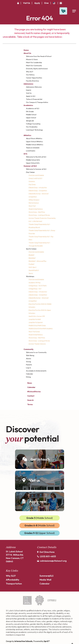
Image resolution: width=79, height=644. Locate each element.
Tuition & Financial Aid (34, 99)
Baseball (31, 255)
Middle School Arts (33, 160)
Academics (28, 105)
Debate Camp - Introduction (38, 188)
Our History (30, 75)
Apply (37, 3)
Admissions (28, 84)
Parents (29, 365)
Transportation (14, 584)
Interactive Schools (24, 641)
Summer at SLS (30, 166)
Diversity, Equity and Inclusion (37, 69)
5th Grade (30, 111)
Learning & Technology (34, 130)
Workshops (30, 276)
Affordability (13, 580)
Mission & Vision (32, 59)
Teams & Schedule (33, 148)
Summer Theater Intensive (37, 344)
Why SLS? (30, 72)
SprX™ (47, 641)
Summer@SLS (46, 576)
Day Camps (30, 172)
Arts (25, 154)
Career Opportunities (34, 78)
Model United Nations (36, 209)
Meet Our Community (34, 65)
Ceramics (32, 181)
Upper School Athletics (34, 141)
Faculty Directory (33, 81)
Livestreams (31, 151)
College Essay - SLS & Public (38, 286)
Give (46, 3)
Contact (29, 396)
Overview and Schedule (36, 175)
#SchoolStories (32, 392)
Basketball (32, 258)
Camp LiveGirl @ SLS (35, 178)
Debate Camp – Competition (38, 191)
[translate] (54, 3)
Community (28, 349)
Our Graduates (32, 127)
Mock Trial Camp (34, 332)
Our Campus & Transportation (37, 102)
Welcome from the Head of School (39, 56)
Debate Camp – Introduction (38, 292)
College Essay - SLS (35, 289)
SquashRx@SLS (34, 270)
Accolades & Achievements (36, 371)
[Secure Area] (18, 3)
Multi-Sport (32, 267)
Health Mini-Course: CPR (37, 316)
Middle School (31, 115)
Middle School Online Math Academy (40, 328)
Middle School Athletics (35, 145)
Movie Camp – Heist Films (37, 212)
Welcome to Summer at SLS (36, 169)
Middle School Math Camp (37, 325)
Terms (28, 404)
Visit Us (27, 3)
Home (26, 50)
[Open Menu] (74, 11)
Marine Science (33, 203)
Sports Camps (31, 249)
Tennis (31, 273)
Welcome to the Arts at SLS (36, 157)
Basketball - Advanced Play (37, 261)
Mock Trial (32, 206)
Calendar (30, 374)
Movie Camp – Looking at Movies (39, 215)
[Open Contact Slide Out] (63, 11)
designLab (30, 121)
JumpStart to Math (35, 319)
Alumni (29, 358)
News (28, 383)
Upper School (31, 118)
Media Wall (45, 580)
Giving (28, 362)
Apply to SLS (31, 96)
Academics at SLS (33, 108)
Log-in (28, 368)
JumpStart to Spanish (36, 322)
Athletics (27, 135)
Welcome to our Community (36, 352)
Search (29, 400)
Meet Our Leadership (34, 62)
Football (31, 264)
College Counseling (33, 124)
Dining (28, 377)
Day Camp (32, 184)
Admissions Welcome (34, 87)
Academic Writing (34, 283)
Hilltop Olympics (34, 200)
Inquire (29, 90)
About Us (27, 53)
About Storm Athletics (34, 138)
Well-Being (30, 355)
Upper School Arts (33, 163)
